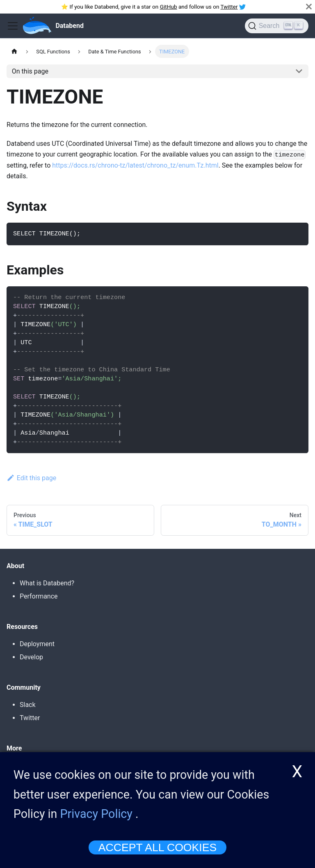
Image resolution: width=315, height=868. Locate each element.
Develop (31, 657)
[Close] (309, 7)
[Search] (277, 26)
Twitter (229, 7)
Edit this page (31, 478)
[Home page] (14, 51)
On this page (30, 71)
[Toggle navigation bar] (13, 26)
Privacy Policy (96, 817)
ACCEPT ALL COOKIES (157, 851)
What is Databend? (47, 583)
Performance (39, 596)
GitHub (169, 7)
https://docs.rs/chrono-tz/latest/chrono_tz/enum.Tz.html (135, 165)
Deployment (37, 644)
